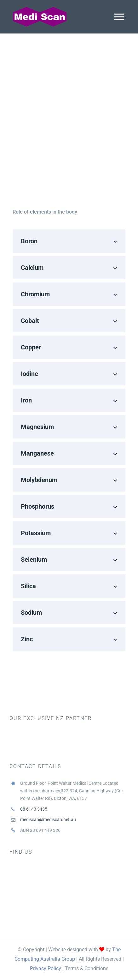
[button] (69, 241)
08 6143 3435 (34, 809)
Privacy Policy (46, 968)
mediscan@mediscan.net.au (48, 820)
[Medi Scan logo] (40, 9)
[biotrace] (41, 731)
